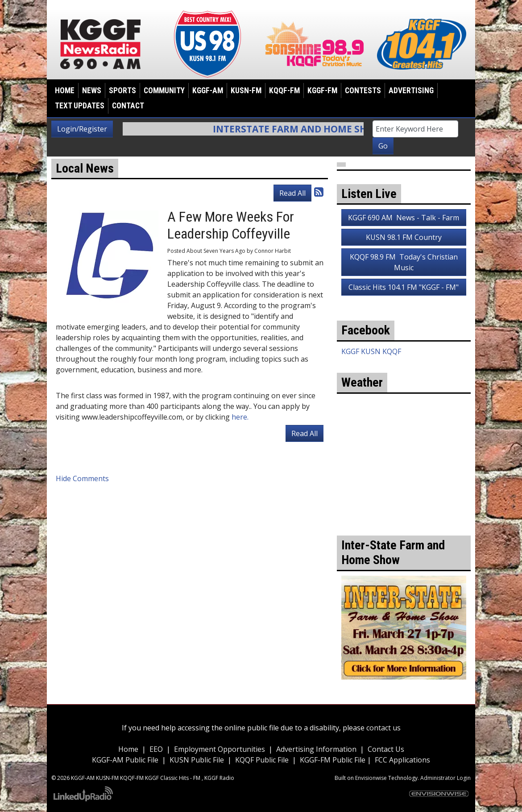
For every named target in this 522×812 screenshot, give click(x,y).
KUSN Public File (197, 760)
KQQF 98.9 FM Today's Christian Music (404, 262)
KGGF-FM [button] (322, 91)
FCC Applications (402, 760)
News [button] (92, 91)
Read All (292, 193)
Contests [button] (363, 91)
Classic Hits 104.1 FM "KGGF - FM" (404, 287)
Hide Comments (82, 478)
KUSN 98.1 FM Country (404, 237)
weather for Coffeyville (404, 495)
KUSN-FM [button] (246, 91)
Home (65, 91)
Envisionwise (371, 778)
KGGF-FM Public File (333, 760)
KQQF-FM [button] (284, 91)
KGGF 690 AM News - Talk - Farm (404, 218)
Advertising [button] (411, 91)
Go (383, 146)
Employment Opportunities (220, 749)
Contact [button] (128, 106)
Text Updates (80, 106)
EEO (156, 749)
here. (240, 417)
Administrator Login (445, 778)
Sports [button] (122, 91)
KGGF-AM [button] (208, 91)
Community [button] (164, 91)
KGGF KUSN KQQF (371, 351)
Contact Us (386, 749)
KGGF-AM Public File (125, 760)
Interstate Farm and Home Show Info (316, 129)
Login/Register (82, 129)
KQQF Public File (262, 760)
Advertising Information (316, 749)
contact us (383, 728)
